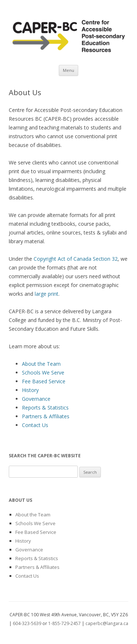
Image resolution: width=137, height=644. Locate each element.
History (30, 390)
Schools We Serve (43, 373)
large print (47, 294)
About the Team (41, 364)
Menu (68, 70)
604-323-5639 (27, 623)
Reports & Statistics (45, 408)
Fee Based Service (44, 381)
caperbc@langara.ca (107, 623)
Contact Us (35, 425)
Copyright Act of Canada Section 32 (76, 259)
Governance (36, 399)
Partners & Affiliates (46, 416)
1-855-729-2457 (64, 623)
